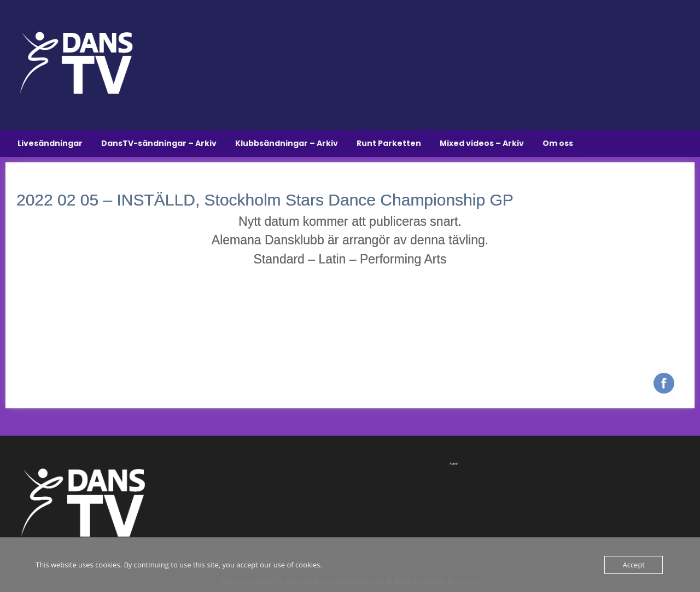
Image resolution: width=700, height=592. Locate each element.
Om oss (558, 143)
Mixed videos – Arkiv (482, 143)
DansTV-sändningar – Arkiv (159, 143)
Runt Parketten (389, 143)
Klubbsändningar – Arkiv (287, 143)
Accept (634, 565)
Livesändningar (50, 143)
